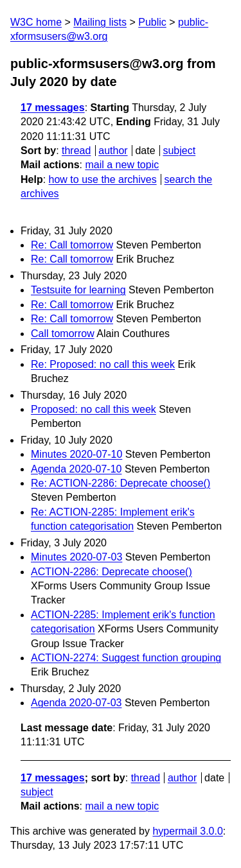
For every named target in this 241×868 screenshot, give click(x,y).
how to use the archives (103, 179)
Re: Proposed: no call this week (103, 364)
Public (152, 22)
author (113, 151)
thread (76, 151)
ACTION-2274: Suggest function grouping (126, 658)
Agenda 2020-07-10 (76, 469)
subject (179, 151)
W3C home (36, 22)
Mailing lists (100, 22)
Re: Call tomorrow (72, 245)
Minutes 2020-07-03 (76, 557)
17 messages (53, 108)
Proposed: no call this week (94, 409)
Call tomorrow (63, 334)
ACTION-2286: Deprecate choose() (112, 572)
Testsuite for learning (78, 290)
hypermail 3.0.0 (187, 831)
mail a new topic (122, 165)
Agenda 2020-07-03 (76, 703)
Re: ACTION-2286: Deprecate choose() (121, 483)
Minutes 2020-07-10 (76, 454)
